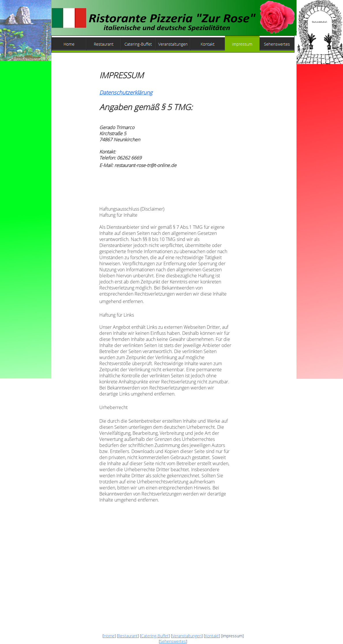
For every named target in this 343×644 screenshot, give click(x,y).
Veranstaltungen (187, 636)
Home (109, 636)
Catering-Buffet (155, 636)
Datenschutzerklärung (126, 92)
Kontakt (212, 636)
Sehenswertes (173, 641)
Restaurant (128, 636)
